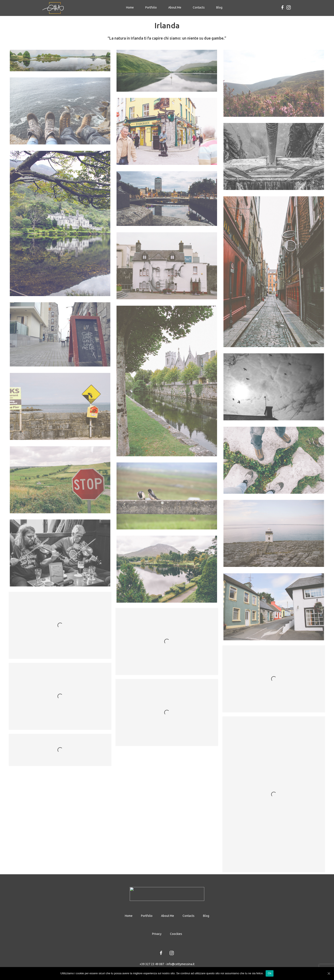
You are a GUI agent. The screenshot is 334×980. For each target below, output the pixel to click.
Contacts (199, 7)
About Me (175, 7)
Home (131, 7)
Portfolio (151, 7)
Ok (270, 973)
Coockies (176, 934)
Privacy (157, 934)
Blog (219, 7)
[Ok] (329, 973)
